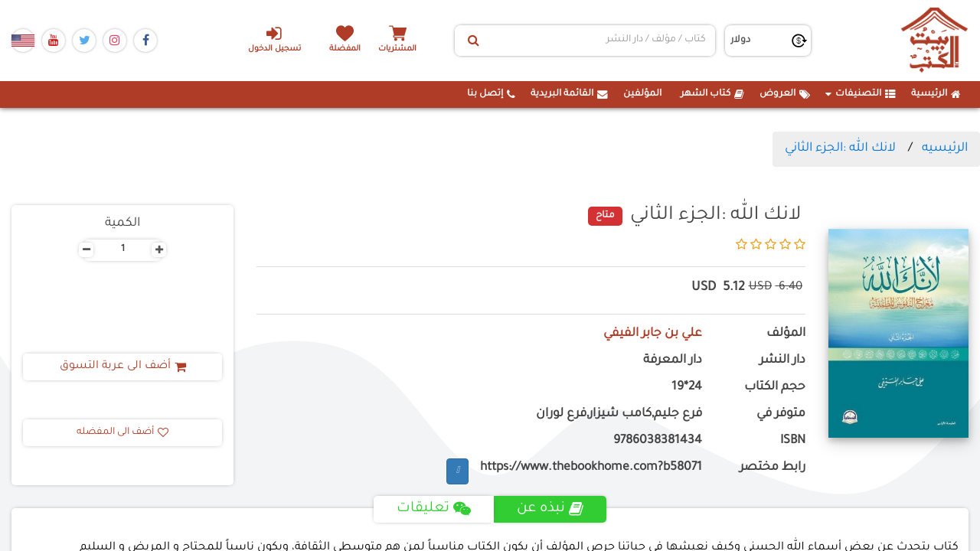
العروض (785, 94)
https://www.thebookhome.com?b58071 (591, 468)
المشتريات (397, 49)
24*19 (687, 388)
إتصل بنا (491, 94)
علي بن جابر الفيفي (653, 334)
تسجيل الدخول (274, 39)
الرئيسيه (945, 148)
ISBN (793, 441)
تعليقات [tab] (434, 509)
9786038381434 (658, 441)
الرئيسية (936, 94)
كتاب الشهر (712, 94)
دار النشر (782, 361)
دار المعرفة (673, 361)
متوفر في (781, 414)
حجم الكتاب (775, 388)
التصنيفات (861, 94)
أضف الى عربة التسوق (123, 367)
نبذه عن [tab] (550, 509)
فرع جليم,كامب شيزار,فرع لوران (619, 414)
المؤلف (786, 334)
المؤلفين (642, 94)
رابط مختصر (773, 468)
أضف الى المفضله (122, 432)
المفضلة (345, 49)
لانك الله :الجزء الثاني (840, 148)
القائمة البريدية (569, 94)
